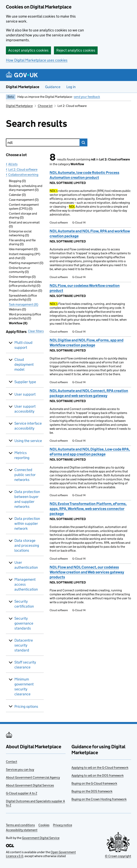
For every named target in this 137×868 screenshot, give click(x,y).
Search (83, 142)
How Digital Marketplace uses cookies (37, 60)
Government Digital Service (41, 838)
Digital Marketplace (23, 87)
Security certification (24, 604)
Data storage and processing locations (27, 545)
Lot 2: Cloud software (23, 169)
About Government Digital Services (30, 785)
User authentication (26, 565)
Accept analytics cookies (28, 50)
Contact (12, 762)
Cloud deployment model (24, 364)
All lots (13, 164)
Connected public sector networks (25, 475)
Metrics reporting (22, 455)
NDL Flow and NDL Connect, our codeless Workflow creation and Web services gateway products (87, 572)
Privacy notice (62, 825)
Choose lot (45, 106)
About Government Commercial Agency (33, 777)
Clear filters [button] (36, 331)
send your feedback (87, 97)
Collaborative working (23, 175)
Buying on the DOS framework (92, 791)
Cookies (44, 825)
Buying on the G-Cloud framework (94, 783)
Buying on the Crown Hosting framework (99, 799)
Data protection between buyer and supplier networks (27, 499)
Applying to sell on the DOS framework (98, 775)
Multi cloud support (23, 345)
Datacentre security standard (24, 645)
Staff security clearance (25, 665)
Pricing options (26, 706)
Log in (71, 87)
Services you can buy (20, 770)
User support (25, 394)
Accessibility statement (22, 830)
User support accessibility (25, 409)
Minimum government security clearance (24, 687)
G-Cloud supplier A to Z (22, 793)
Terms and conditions (20, 825)
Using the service (28, 441)
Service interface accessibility (28, 426)
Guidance (53, 87)
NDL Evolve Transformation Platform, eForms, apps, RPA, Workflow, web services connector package (88, 509)
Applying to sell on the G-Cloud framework (100, 768)
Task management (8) (24, 304)
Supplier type (25, 382)
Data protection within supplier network (27, 524)
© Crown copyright (118, 856)
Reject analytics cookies (76, 50)
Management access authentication (26, 584)
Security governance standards (24, 623)
